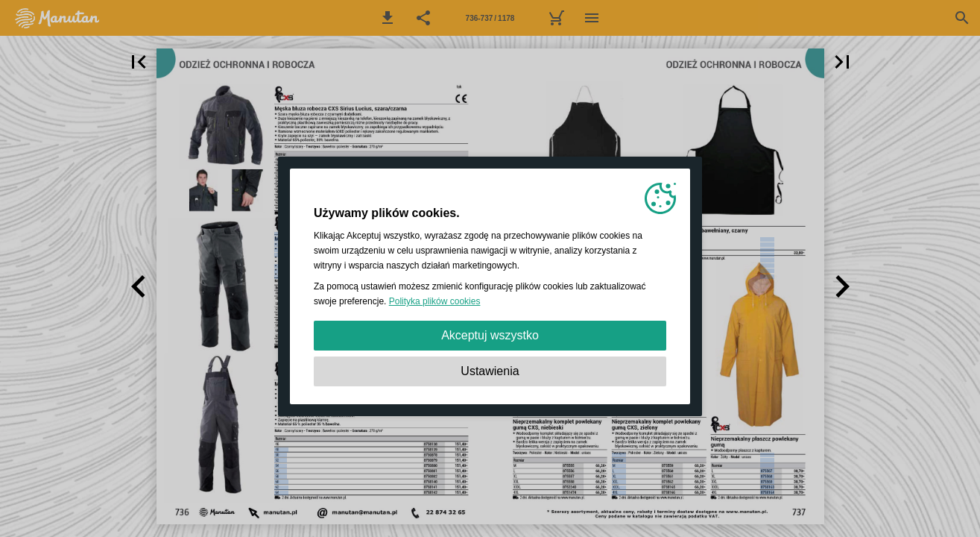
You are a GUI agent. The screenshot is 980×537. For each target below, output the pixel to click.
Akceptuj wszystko (490, 335)
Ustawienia (490, 371)
